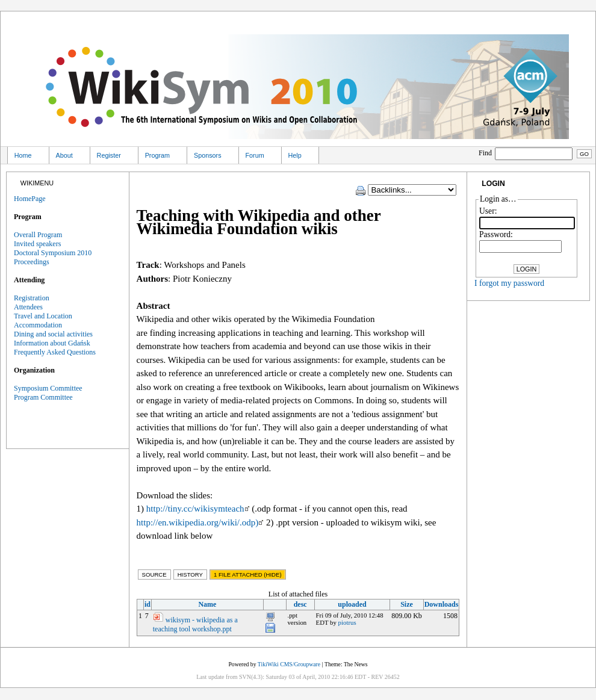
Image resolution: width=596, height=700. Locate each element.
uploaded (352, 604)
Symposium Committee (48, 388)
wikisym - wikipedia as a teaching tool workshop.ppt (195, 624)
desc (300, 604)
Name (207, 604)
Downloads (442, 604)
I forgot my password (509, 283)
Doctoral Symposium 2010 (53, 253)
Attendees (28, 307)
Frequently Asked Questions (55, 352)
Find (527, 153)
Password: (496, 234)
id (147, 604)
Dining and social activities (53, 334)
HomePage (30, 199)
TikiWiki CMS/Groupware (289, 664)
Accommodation (38, 325)
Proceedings (32, 262)
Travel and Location (43, 316)
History (190, 575)
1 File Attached (248, 575)
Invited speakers (37, 244)
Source (154, 575)
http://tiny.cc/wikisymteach (198, 509)
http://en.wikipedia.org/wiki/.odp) (200, 522)
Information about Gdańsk (52, 343)
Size (407, 604)
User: (488, 211)
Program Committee (43, 397)
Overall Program (38, 235)
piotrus (347, 622)
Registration (32, 298)
